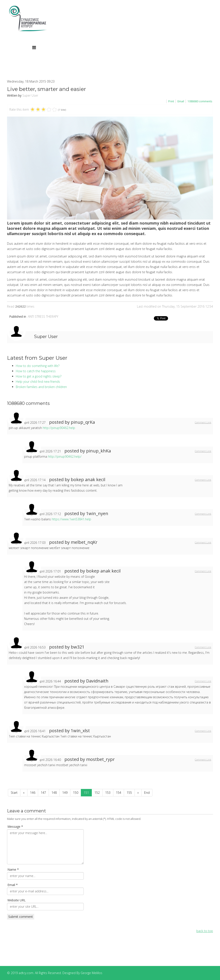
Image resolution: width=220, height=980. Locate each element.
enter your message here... (45, 847)
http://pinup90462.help (59, 428)
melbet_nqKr (84, 542)
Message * (15, 827)
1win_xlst (80, 731)
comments (200, 101)
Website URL (17, 900)
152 (97, 793)
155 (129, 793)
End (147, 793)
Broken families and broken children (41, 387)
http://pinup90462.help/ (65, 456)
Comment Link (203, 422)
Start (14, 793)
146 (33, 793)
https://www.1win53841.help (71, 519)
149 (65, 793)
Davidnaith (97, 681)
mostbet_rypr (100, 759)
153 (108, 793)
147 (43, 793)
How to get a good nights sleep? (39, 376)
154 (119, 793)
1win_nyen (97, 513)
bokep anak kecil (88, 479)
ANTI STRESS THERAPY (43, 316)
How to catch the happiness (36, 371)
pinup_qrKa (83, 422)
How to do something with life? (38, 366)
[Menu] (34, 47)
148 (54, 793)
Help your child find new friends (38, 382)
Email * (13, 885)
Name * (13, 869)
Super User (30, 95)
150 (76, 793)
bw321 (78, 647)
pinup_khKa (98, 451)
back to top (205, 931)
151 (86, 793)
